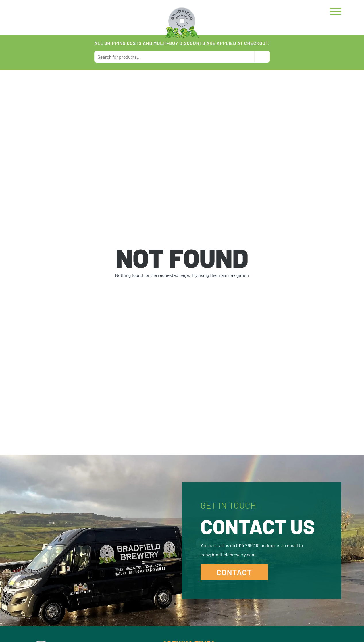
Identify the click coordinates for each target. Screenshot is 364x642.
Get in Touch (228, 505)
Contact (234, 572)
